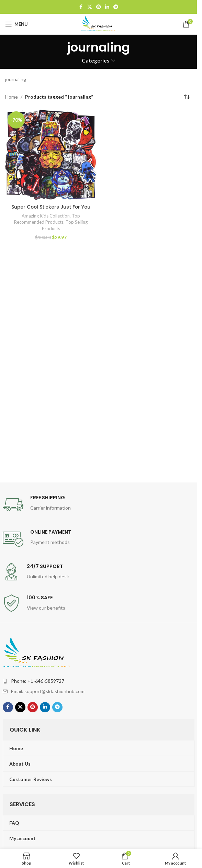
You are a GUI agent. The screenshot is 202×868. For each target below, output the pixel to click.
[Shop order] (187, 97)
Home (12, 97)
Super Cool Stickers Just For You (51, 207)
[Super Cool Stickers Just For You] (51, 155)
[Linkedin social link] (107, 7)
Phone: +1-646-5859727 (38, 681)
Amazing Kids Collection (46, 216)
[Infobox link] (99, 505)
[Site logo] (99, 24)
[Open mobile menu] (16, 24)
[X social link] (90, 7)
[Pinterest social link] (99, 7)
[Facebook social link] (81, 7)
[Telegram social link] (116, 7)
